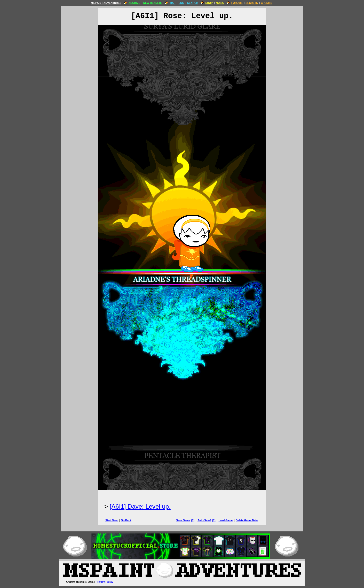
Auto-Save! (204, 520)
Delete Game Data (247, 520)
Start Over (112, 520)
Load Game (225, 520)
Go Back (126, 520)
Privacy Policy (105, 582)
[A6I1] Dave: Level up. (140, 506)
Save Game (183, 520)
